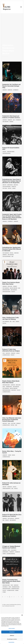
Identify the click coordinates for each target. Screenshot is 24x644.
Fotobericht (16, 90)
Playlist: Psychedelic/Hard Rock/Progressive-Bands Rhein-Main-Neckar (11, 581)
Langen (10, 455)
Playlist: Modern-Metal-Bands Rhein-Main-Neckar (11, 382)
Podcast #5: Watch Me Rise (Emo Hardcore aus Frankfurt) (12, 515)
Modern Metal (9, 387)
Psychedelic (5, 587)
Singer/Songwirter (7, 489)
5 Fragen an (17, 552)
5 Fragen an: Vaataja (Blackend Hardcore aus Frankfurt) (11, 547)
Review (13, 455)
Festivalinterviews (7, 187)
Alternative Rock (6, 355)
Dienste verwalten (12, 628)
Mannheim (16, 221)
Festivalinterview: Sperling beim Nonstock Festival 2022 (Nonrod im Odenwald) (12, 249)
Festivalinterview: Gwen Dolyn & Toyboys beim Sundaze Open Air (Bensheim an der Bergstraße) (12, 181)
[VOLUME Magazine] (7, 7)
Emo (14, 120)
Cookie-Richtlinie (11, 642)
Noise (10, 587)
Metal (4, 387)
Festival (10, 188)
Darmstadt (10, 90)
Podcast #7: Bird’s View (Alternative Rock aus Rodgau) (11, 350)
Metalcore (10, 286)
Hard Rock (8, 353)
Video (14, 322)
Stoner (4, 592)
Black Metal (14, 550)
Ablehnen (12, 636)
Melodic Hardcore (14, 288)
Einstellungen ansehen (12, 639)
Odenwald (5, 255)
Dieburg (17, 322)
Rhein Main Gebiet (11, 152)
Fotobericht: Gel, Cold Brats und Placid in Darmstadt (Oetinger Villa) (11, 86)
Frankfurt (10, 120)
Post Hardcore (6, 253)
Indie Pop (5, 185)
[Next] (21, 597)
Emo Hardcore (6, 122)
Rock (4, 353)
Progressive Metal (15, 589)
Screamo (11, 122)
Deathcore (14, 390)
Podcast (4, 152)
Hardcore (5, 90)
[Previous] (3, 597)
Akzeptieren (12, 632)
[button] (22, 615)
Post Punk (5, 188)
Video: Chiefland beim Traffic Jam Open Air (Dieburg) (11, 318)
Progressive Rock (16, 587)
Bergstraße (10, 185)
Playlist (13, 292)
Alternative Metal (6, 392)
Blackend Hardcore (11, 554)
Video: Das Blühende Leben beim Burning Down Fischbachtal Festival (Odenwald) (12, 420)
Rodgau (18, 353)
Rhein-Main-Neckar (7, 153)
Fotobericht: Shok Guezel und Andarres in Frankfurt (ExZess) (11, 117)
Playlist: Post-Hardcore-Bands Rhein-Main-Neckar (11, 283)
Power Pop (14, 187)
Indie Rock (16, 185)
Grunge (14, 188)
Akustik (15, 487)
